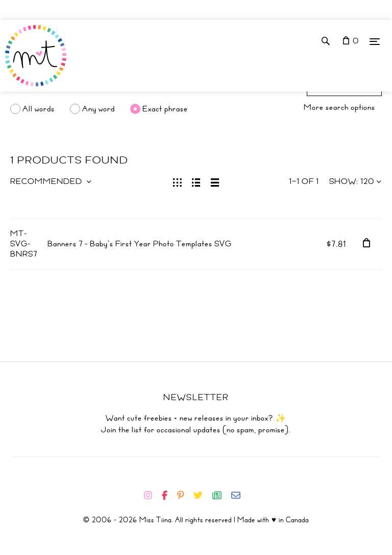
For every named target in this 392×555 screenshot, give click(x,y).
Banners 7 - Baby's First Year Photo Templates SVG (140, 244)
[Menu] (375, 41)
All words (39, 109)
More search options (339, 107)
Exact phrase (165, 109)
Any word (99, 109)
